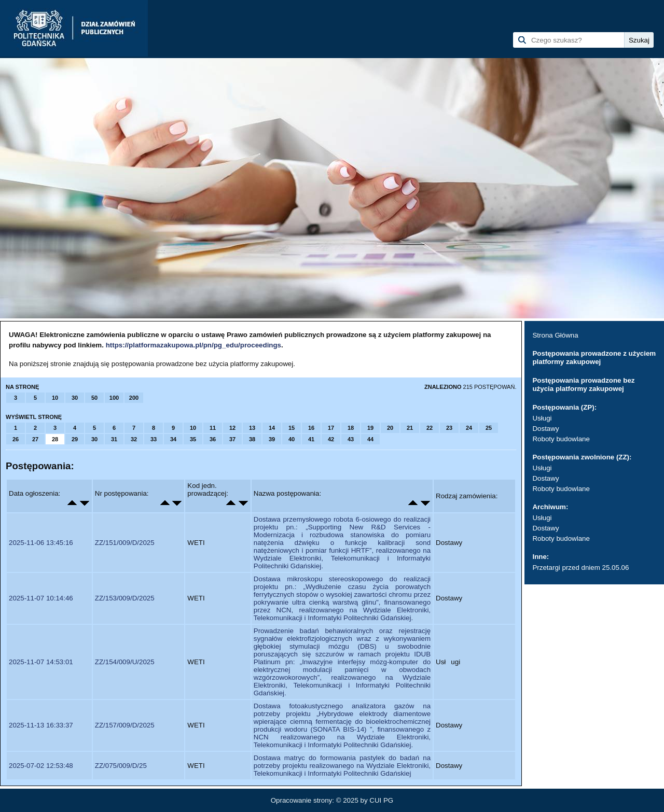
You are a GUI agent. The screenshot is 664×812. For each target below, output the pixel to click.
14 (272, 428)
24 (469, 428)
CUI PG (381, 800)
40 (292, 439)
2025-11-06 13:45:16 (41, 543)
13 (252, 428)
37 (232, 439)
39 (272, 439)
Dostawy (545, 429)
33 (154, 439)
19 (370, 428)
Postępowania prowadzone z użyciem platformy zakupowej (594, 358)
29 (75, 439)
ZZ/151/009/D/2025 (125, 543)
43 (351, 439)
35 (193, 439)
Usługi (542, 418)
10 (55, 398)
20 (390, 428)
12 (232, 428)
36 (213, 439)
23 (449, 428)
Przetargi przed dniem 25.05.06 (580, 568)
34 (173, 439)
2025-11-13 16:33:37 (41, 725)
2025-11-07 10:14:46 (41, 598)
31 (114, 439)
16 (311, 428)
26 (16, 439)
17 (331, 428)
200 (134, 398)
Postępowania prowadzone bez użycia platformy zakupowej (583, 384)
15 (292, 428)
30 (75, 398)
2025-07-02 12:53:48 (41, 766)
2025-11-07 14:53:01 (41, 662)
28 (55, 439)
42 (331, 439)
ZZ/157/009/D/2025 (125, 725)
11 (213, 428)
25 (489, 428)
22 (430, 428)
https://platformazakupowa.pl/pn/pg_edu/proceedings (193, 345)
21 (410, 428)
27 (35, 439)
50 (94, 398)
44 (370, 439)
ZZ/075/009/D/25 (121, 766)
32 (134, 439)
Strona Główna (555, 335)
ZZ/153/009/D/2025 (125, 598)
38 (252, 439)
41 (311, 439)
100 (114, 398)
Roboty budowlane (561, 439)
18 (351, 428)
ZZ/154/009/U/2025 (125, 662)
